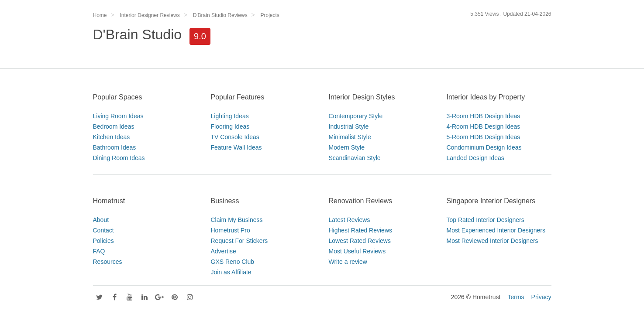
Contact (103, 230)
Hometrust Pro (231, 230)
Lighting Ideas (230, 116)
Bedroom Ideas (114, 126)
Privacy (541, 297)
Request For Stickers (239, 241)
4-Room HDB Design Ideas (484, 126)
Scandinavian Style (355, 158)
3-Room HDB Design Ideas (484, 116)
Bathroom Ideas (115, 147)
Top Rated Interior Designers (486, 220)
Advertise (224, 251)
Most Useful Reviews (357, 251)
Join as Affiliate (231, 272)
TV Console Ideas (235, 137)
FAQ (99, 251)
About (101, 220)
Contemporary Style (356, 116)
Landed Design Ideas (475, 158)
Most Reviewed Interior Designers (492, 241)
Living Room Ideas (118, 116)
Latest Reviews (350, 220)
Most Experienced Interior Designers (496, 230)
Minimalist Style (350, 137)
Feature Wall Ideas (236, 147)
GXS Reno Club (233, 262)
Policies (103, 241)
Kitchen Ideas (112, 137)
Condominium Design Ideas (484, 147)
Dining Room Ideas (119, 158)
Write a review (348, 262)
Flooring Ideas (230, 126)
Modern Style (347, 147)
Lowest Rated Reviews (360, 241)
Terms (516, 297)
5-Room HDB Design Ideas (484, 137)
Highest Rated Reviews (361, 230)
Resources (108, 262)
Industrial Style (349, 126)
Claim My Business (237, 220)
